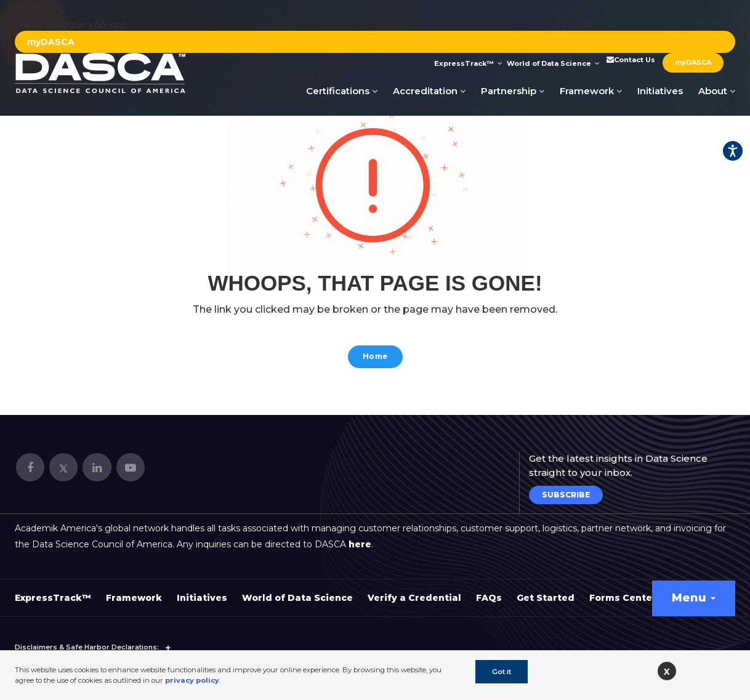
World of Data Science (553, 63)
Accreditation (429, 91)
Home (375, 358)
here (360, 537)
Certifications (342, 91)
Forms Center (623, 591)
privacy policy (192, 680)
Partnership (513, 91)
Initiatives (660, 91)
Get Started (546, 591)
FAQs (489, 591)
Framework (591, 91)
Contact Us (630, 60)
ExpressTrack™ (468, 63)
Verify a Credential (414, 591)
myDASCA (51, 42)
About (717, 91)
